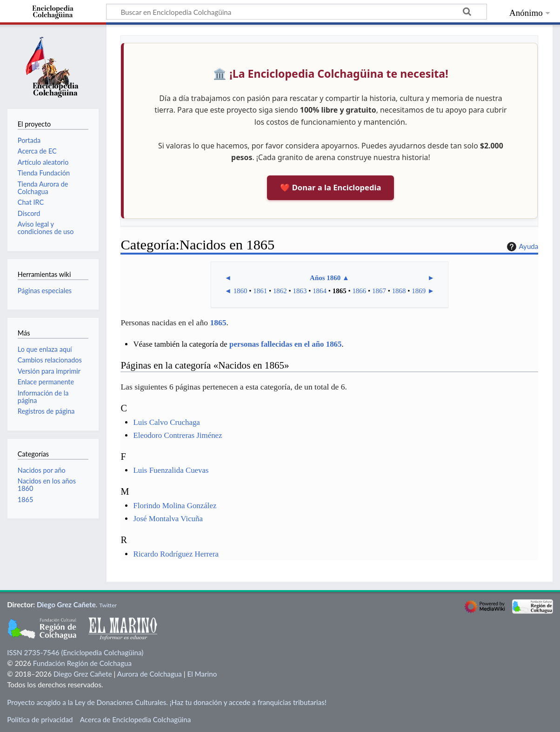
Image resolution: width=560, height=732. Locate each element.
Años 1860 (325, 278)
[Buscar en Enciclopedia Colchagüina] (297, 12)
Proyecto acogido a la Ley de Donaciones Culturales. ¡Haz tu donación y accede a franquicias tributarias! (167, 702)
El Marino (202, 674)
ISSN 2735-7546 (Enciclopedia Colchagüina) (75, 652)
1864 (320, 291)
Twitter (108, 605)
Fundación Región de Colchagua (82, 663)
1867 (379, 291)
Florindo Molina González (175, 506)
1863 (300, 291)
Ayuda (521, 247)
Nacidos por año (42, 470)
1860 (240, 291)
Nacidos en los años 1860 (47, 485)
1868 (399, 291)
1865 (340, 291)
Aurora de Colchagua (150, 674)
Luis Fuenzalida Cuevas (171, 470)
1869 (419, 291)
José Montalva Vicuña (168, 519)
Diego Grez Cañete (66, 604)
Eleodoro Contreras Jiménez (177, 435)
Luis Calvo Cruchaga (166, 422)
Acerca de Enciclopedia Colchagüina (136, 719)
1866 (359, 291)
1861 (260, 291)
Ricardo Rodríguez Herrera (176, 554)
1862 (280, 291)
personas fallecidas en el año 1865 (285, 344)
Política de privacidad (40, 719)
